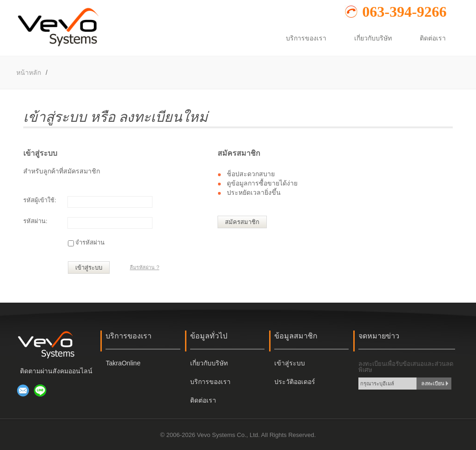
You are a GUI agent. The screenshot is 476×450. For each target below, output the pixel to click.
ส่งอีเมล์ (23, 390)
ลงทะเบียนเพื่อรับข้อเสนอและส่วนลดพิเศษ (406, 367)
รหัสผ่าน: (35, 221)
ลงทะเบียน (433, 384)
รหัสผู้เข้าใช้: (40, 200)
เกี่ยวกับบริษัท (209, 363)
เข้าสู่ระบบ (89, 268)
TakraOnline (123, 363)
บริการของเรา (210, 382)
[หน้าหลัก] (58, 46)
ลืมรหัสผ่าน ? (144, 267)
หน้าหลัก (29, 73)
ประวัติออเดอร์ (295, 382)
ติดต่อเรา (203, 400)
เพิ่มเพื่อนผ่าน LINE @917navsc (40, 390)
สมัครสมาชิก (242, 222)
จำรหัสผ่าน (90, 242)
